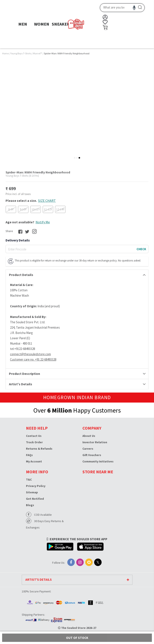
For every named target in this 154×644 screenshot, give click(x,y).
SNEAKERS (62, 24)
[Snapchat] (89, 562)
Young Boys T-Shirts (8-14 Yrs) (22, 176)
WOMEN (42, 24)
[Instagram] (80, 562)
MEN (23, 24)
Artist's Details (21, 384)
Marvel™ (38, 53)
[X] (98, 562)
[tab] (75, 158)
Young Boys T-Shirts (21, 53)
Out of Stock (77, 638)
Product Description (24, 374)
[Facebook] (71, 562)
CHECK (141, 249)
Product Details (21, 275)
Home (5, 53)
